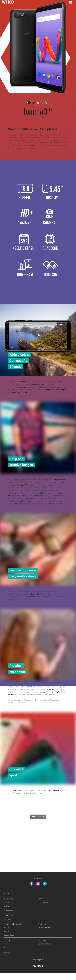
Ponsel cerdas (9, 899)
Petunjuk (7, 928)
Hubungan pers (44, 940)
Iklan (5, 944)
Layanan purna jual (45, 928)
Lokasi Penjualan (44, 902)
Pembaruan (42, 924)
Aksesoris (7, 902)
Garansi (6, 931)
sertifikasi (7, 906)
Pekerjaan (7, 953)
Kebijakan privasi (38, 960)
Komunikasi (8, 940)
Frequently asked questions (13, 924)
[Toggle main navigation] (71, 2)
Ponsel (40, 899)
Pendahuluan (8, 915)
